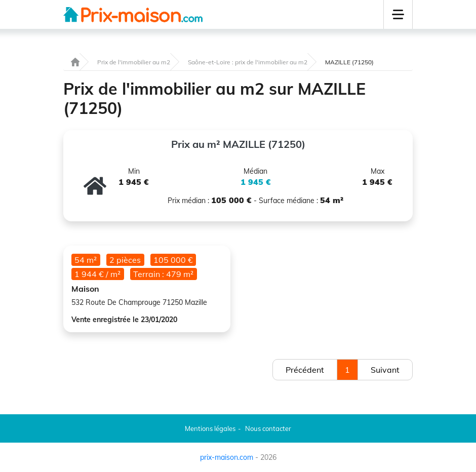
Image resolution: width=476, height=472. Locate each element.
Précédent (305, 370)
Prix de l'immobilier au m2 (134, 62)
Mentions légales (210, 428)
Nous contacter (268, 428)
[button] (398, 14)
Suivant (385, 370)
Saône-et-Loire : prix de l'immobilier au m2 (248, 62)
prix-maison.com (227, 457)
